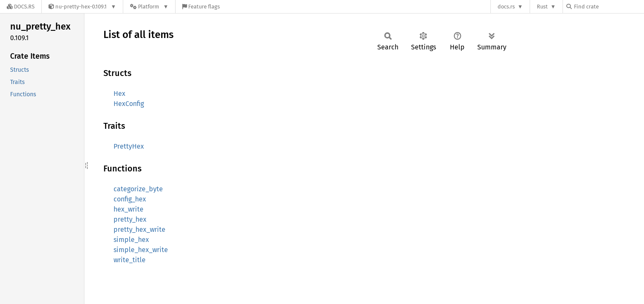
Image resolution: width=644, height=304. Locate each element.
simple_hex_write (141, 250)
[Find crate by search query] (609, 7)
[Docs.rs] (21, 7)
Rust (542, 7)
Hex (119, 94)
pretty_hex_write (139, 229)
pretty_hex (130, 219)
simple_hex (131, 240)
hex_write (129, 209)
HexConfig (129, 104)
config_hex (130, 199)
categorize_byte (138, 189)
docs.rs (506, 7)
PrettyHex (129, 146)
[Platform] (149, 7)
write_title (130, 260)
